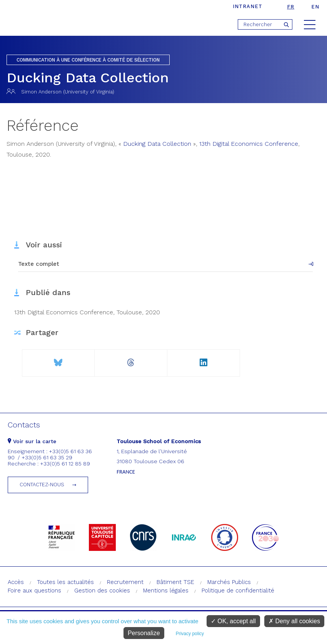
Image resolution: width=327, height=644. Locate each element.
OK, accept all (233, 621)
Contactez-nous (42, 485)
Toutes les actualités (65, 582)
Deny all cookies (294, 621)
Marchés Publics (229, 582)
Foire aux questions (34, 591)
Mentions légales (166, 591)
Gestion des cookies (102, 591)
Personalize (144, 633)
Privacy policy (190, 634)
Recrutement (125, 582)
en (315, 7)
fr (291, 7)
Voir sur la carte (32, 441)
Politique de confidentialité (238, 591)
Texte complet (39, 264)
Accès (16, 582)
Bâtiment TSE (175, 582)
